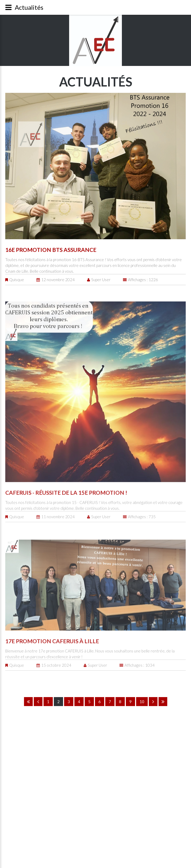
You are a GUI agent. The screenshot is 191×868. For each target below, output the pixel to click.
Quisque (17, 279)
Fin (163, 702)
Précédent (38, 702)
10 (142, 702)
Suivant (153, 702)
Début (28, 702)
